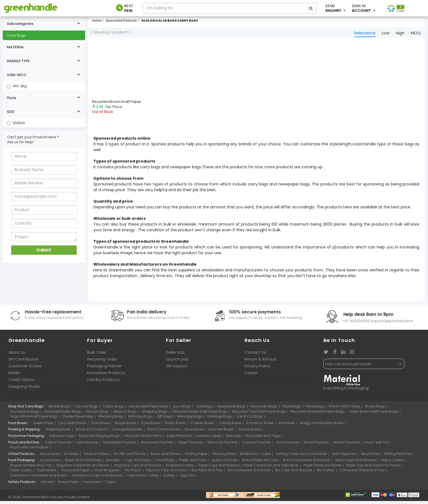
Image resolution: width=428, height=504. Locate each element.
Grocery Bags (97, 414)
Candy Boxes (230, 426)
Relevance (365, 34)
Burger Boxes (125, 426)
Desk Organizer (344, 456)
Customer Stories (25, 369)
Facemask (92, 484)
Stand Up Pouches (222, 445)
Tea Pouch (133, 473)
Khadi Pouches (316, 445)
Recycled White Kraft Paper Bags (317, 414)
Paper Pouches (190, 445)
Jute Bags (204, 409)
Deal (129, 8)
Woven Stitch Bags (344, 409)
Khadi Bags (375, 409)
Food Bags (165, 463)
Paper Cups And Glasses (219, 468)
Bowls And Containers (83, 463)
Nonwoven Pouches (157, 445)
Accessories (50, 463)
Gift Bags (165, 419)
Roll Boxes (287, 426)
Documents (50, 456)
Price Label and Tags (263, 439)
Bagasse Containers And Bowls (83, 468)
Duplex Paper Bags (78, 419)
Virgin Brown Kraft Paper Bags (374, 414)
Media (14, 376)
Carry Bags (16, 36)
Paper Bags (292, 409)
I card (266, 456)
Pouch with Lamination (29, 450)
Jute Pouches (87, 445)
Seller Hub (175, 355)
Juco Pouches (287, 445)
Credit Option (21, 383)
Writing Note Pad (398, 456)
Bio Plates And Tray (207, 473)
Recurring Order (102, 362)
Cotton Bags (113, 409)
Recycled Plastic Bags (63, 414)
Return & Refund (260, 362)
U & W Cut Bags (250, 419)
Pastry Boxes (175, 426)
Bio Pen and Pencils (130, 456)
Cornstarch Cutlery (143, 478)
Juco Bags (182, 409)
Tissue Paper (68, 484)
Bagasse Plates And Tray (31, 468)
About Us (17, 355)
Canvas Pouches (257, 445)
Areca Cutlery (393, 463)
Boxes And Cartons (92, 432)
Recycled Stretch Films (143, 439)
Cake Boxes (151, 426)
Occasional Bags (25, 414)
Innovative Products (106, 376)
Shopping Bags (154, 414)
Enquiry (335, 8)
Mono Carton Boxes (163, 432)
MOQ (416, 34)
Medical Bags (125, 414)
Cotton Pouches (58, 445)
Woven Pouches (347, 445)
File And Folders (96, 456)
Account (364, 8)
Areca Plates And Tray (260, 463)
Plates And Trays (193, 463)
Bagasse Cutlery (180, 468)
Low (386, 34)
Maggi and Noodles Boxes (322, 426)
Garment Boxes (221, 432)
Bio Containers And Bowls (249, 473)
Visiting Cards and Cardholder (301, 456)
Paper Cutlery (21, 473)
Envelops (72, 456)
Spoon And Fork (224, 463)
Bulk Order (97, 355)
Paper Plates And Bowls (323, 468)
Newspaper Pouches (120, 445)
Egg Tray (187, 478)
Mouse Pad (370, 456)
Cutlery (169, 478)
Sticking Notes (224, 456)
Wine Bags (315, 409)
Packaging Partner (104, 369)
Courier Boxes (250, 432)
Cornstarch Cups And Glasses (97, 478)
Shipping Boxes (58, 432)
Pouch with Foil (377, 445)
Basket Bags (59, 409)
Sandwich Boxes (260, 426)
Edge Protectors (180, 439)
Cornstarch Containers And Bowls (38, 478)
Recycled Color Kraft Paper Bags (259, 414)
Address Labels (209, 439)
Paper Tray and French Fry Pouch (373, 468)
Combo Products (103, 383)
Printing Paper (196, 456)
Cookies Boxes (202, 426)
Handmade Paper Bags (148, 409)
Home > (98, 22)
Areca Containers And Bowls (307, 463)
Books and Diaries (165, 456)
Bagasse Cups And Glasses (138, 468)
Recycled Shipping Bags (99, 439)
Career (251, 376)
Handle (47, 484)
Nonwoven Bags (264, 409)
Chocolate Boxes (72, 426)
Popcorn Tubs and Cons (167, 473)
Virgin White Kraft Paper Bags (34, 419)
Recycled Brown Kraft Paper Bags (200, 414)
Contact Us (255, 355)
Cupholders (46, 473)
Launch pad (177, 362)
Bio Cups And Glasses (294, 473)
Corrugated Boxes (127, 432)
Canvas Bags (86, 409)
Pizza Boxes (101, 426)
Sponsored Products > (123, 22)
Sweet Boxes (43, 426)
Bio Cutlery (326, 473)
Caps (110, 484)
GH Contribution (24, 362)
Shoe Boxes (194, 432)
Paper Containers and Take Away (271, 468)
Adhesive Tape (62, 439)
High (400, 34)
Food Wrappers (107, 473)
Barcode (234, 439)
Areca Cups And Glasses (356, 463)
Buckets (113, 463)
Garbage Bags (219, 419)
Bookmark (249, 456)
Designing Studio (24, 389)
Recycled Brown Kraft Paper (117, 102)
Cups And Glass (138, 463)
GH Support (177, 369)
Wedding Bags (111, 419)
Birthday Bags (140, 419)
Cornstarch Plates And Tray (362, 473)
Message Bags (190, 419)
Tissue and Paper (75, 473)
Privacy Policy (257, 369)
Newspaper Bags (231, 409)
